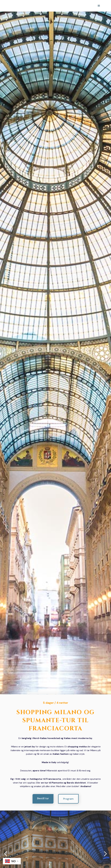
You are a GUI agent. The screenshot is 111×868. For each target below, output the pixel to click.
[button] (99, 6)
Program (68, 799)
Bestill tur (43, 798)
